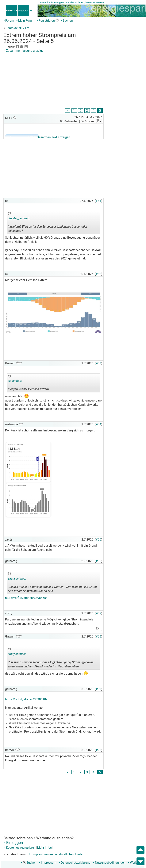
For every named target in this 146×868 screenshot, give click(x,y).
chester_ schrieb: (19, 218)
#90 (98, 750)
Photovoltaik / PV (17, 28)
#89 (98, 689)
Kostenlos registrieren (20, 848)
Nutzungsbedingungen (109, 863)
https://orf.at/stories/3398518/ (26, 699)
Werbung (135, 863)
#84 (98, 424)
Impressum (48, 863)
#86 (98, 561)
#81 (98, 201)
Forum (9, 21)
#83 (98, 363)
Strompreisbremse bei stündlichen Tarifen (56, 854)
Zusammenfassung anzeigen (24, 51)
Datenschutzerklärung (75, 863)
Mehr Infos (44, 848)
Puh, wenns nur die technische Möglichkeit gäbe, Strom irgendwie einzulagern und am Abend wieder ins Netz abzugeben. (51, 659)
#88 (98, 636)
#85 (98, 539)
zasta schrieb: (17, 579)
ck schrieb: (15, 381)
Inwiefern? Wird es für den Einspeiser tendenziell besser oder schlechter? (48, 223)
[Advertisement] (54, 81)
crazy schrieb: (17, 654)
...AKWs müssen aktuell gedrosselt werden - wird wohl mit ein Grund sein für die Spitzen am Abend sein (52, 583)
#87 (98, 613)
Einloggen (13, 843)
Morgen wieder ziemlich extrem (28, 384)
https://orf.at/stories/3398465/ (26, 598)
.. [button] (48, 233)
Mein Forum (25, 21)
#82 (98, 274)
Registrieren (46, 21)
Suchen (67, 21)
